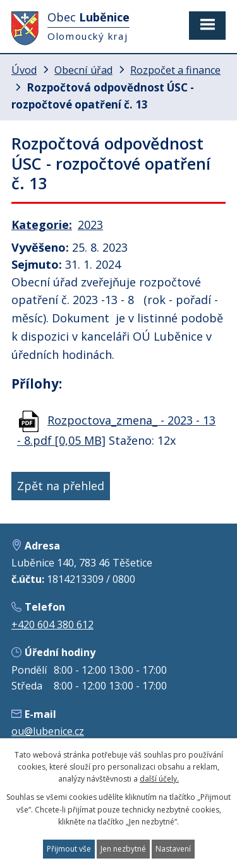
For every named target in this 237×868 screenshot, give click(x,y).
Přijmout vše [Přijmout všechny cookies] (69, 849)
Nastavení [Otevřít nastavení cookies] (173, 849)
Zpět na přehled (61, 486)
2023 (90, 225)
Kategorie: (42, 225)
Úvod (24, 70)
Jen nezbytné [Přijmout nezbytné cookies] (123, 849)
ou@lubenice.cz (48, 731)
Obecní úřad (83, 70)
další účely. (159, 779)
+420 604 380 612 (52, 625)
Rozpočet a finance (175, 70)
